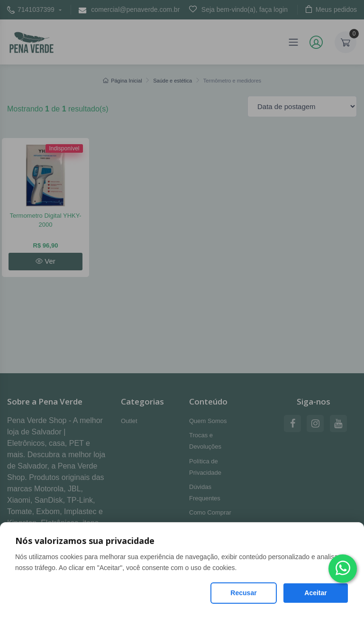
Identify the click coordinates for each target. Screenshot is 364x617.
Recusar (243, 593)
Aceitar (315, 593)
